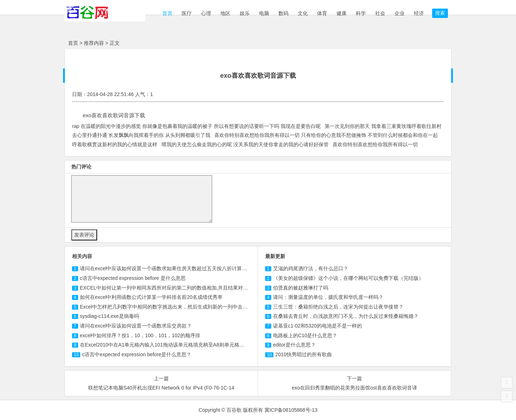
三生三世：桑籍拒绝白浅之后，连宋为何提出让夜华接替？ (338, 307)
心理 (206, 13)
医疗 (187, 13)
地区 (225, 13)
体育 (322, 13)
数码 (283, 13)
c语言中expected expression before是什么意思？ (137, 354)
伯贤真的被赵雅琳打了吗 (301, 288)
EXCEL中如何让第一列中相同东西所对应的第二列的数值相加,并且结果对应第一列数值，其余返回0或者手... (200, 288)
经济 (419, 13)
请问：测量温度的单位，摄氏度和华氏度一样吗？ (328, 297)
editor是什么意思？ (294, 345)
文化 (303, 13)
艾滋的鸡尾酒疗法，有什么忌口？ (311, 268)
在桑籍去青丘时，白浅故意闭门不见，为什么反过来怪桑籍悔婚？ (346, 316)
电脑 (264, 13)
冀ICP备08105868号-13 (291, 410)
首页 (167, 13)
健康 (341, 13)
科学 (361, 13)
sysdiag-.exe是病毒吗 (109, 316)
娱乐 (245, 13)
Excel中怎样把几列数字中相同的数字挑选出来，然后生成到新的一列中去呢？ (166, 307)
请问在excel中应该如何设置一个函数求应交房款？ (136, 326)
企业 (400, 13)
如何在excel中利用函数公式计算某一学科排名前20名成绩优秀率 (151, 297)
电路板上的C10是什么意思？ (305, 335)
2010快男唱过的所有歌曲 (303, 354)
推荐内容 (94, 43)
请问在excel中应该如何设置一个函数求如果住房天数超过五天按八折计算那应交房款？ (176, 268)
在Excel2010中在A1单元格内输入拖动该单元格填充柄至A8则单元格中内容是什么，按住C (184, 345)
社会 (380, 13)
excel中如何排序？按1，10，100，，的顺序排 (140, 335)
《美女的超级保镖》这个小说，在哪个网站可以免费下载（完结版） (348, 278)
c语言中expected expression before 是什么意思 (133, 278)
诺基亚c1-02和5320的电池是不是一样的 (317, 326)
